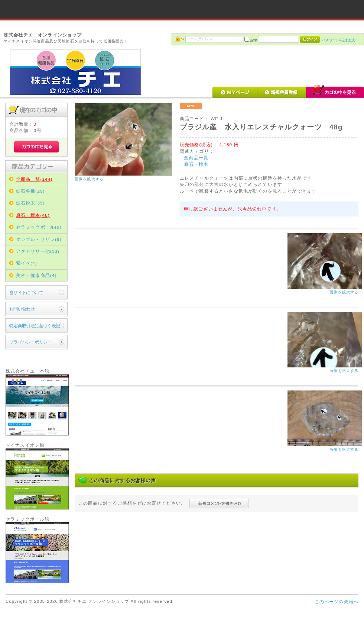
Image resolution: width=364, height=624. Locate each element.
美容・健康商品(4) (36, 275)
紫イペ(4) (27, 263)
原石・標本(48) (33, 215)
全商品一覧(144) (34, 179)
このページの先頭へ (337, 602)
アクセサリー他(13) (38, 251)
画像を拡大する (89, 179)
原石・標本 (196, 164)
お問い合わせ (22, 309)
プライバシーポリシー (30, 342)
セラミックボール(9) (39, 227)
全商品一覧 (196, 157)
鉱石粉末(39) (30, 203)
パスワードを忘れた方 (339, 40)
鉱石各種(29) (30, 191)
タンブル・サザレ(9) (39, 239)
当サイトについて (26, 292)
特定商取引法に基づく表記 (35, 326)
